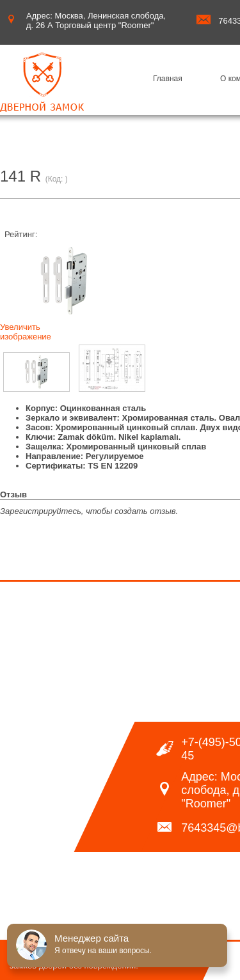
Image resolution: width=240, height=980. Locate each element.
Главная (168, 79)
